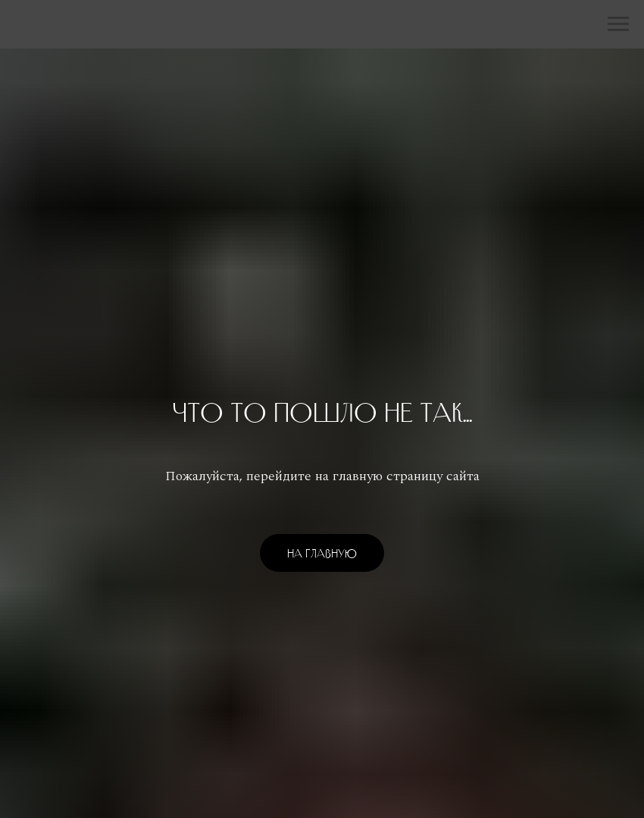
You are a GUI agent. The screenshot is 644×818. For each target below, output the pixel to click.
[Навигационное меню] (618, 24)
